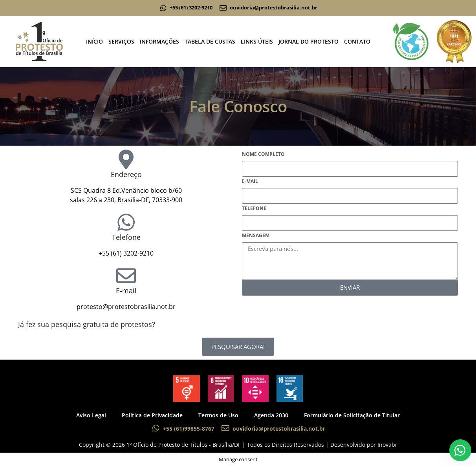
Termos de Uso (218, 415)
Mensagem (256, 235)
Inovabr (387, 445)
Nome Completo (263, 154)
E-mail (126, 291)
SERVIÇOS (121, 41)
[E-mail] (126, 276)
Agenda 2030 (271, 415)
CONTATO (357, 41)
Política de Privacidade (152, 415)
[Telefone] (126, 222)
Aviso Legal (91, 415)
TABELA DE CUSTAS (210, 41)
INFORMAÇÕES (159, 41)
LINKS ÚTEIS (257, 41)
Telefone (126, 237)
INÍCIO (94, 41)
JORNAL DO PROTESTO (308, 41)
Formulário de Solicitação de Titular (352, 415)
